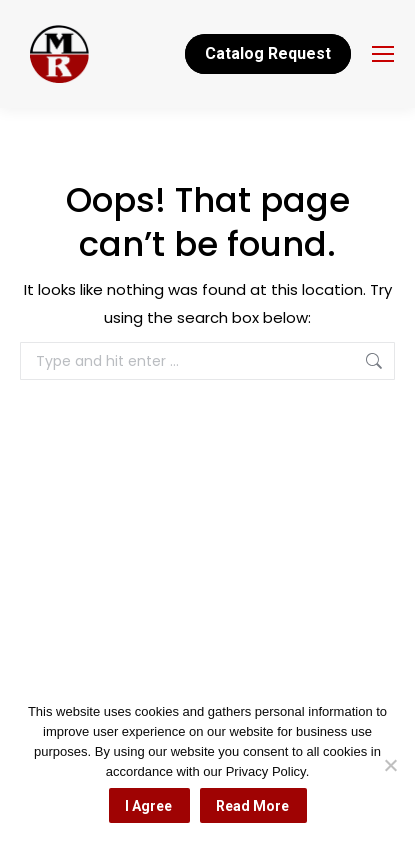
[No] (390, 765)
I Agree (148, 806)
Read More (252, 806)
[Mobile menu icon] (383, 54)
